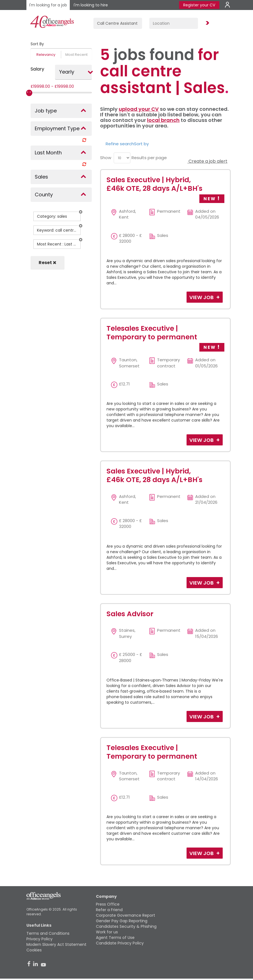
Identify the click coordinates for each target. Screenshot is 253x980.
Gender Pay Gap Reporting (122, 921)
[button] (81, 212)
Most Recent (76, 55)
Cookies (34, 950)
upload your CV (139, 109)
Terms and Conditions (48, 933)
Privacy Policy (39, 939)
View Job (202, 297)
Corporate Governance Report (126, 915)
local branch (163, 120)
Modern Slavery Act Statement (56, 944)
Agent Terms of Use (115, 938)
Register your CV (199, 5)
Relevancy (46, 55)
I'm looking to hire (91, 5)
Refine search (120, 144)
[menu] (122, 158)
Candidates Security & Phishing (126, 926)
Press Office (108, 904)
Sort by (141, 144)
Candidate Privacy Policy (120, 943)
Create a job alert (207, 161)
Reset (48, 263)
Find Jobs (207, 23)
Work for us (107, 932)
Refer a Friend (109, 910)
